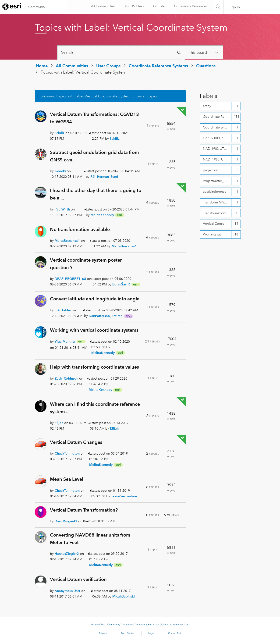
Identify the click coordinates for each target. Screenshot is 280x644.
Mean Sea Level (67, 479)
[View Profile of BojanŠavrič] (121, 284)
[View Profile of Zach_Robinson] (66, 378)
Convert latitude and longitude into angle (95, 299)
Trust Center (128, 633)
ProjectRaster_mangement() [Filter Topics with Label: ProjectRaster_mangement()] (217, 181)
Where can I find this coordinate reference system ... (95, 408)
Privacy (103, 633)
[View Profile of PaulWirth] (62, 209)
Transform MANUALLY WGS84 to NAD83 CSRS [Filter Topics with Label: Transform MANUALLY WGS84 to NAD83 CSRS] (217, 202)
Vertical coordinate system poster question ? (86, 264)
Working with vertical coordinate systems (94, 330)
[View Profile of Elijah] (59, 423)
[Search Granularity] (204, 52)
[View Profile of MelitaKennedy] (102, 215)
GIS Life (158, 6)
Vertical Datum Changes (76, 442)
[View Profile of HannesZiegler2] (67, 554)
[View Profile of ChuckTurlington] (67, 453)
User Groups (108, 66)
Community (37, 7)
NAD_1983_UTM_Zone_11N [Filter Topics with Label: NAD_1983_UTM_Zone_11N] (217, 159)
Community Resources (190, 6)
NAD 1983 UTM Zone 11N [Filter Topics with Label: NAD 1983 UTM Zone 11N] (217, 149)
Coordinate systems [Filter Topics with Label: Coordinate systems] (217, 127)
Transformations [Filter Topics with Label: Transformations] (215, 213)
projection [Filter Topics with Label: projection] (211, 170)
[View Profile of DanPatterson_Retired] (106, 316)
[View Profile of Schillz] (60, 133)
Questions (206, 66)
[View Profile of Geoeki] (60, 171)
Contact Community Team (175, 625)
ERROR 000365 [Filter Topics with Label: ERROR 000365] (214, 138)
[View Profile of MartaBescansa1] (67, 241)
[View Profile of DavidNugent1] (66, 521)
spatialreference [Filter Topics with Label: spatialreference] (215, 192)
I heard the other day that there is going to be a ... (96, 194)
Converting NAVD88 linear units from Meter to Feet (90, 539)
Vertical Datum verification (78, 579)
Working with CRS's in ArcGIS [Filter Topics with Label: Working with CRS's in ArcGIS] (217, 234)
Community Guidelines (120, 625)
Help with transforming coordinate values (94, 367)
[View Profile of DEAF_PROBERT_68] (70, 279)
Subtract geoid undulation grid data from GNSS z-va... (94, 156)
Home (42, 66)
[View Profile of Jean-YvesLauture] (124, 496)
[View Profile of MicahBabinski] (124, 596)
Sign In (234, 7)
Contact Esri (175, 633)
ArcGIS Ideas (133, 6)
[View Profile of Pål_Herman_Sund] (104, 177)
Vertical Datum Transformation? (84, 510)
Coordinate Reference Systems (158, 66)
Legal (151, 633)
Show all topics (145, 96)
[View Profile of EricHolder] (63, 310)
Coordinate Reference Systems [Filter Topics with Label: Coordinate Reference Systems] (217, 117)
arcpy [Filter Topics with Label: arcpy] (207, 106)
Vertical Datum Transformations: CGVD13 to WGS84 (94, 118)
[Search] (122, 52)
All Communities (102, 6)
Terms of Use (98, 625)
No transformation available (80, 229)
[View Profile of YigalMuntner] (65, 342)
